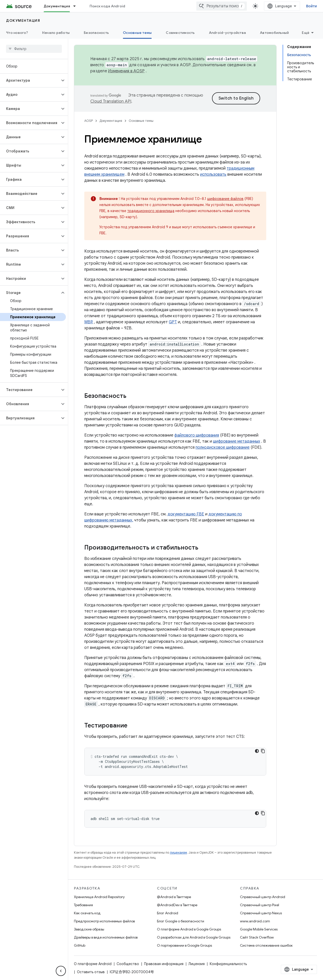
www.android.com (255, 921)
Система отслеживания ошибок (266, 945)
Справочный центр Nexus (261, 913)
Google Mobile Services (259, 929)
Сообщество (128, 964)
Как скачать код (87, 913)
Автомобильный (274, 33)
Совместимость (180, 33)
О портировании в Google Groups (184, 945)
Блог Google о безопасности (181, 921)
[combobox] (222, 6)
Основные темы (141, 121)
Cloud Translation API (111, 101)
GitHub (80, 945)
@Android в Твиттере (174, 897)
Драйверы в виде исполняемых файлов (106, 937)
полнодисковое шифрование (223, 447)
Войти (312, 6)
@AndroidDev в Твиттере (177, 905)
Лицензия (197, 964)
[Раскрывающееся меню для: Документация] (77, 6)
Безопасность (96, 33)
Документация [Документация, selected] (57, 6)
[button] (30, 80)
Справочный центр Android (263, 897)
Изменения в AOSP (126, 71)
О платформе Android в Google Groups (189, 929)
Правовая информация (164, 964)
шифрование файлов (225, 199)
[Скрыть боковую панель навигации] (61, 971)
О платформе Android (93, 964)
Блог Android (168, 913)
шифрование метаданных (237, 441)
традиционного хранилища (151, 211)
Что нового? (17, 33)
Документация (23, 20)
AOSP (89, 121)
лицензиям (178, 852)
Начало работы (56, 33)
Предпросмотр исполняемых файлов (104, 921)
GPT (173, 322)
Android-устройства (227, 33)
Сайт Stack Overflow (257, 937)
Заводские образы (89, 929)
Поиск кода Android (107, 6)
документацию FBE (186, 514)
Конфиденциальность (228, 964)
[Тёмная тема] (257, 751)
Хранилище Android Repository (99, 897)
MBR (89, 322)
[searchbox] (34, 49)
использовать (213, 174)
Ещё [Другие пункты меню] (306, 33)
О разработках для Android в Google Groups (194, 937)
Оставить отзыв (91, 972)
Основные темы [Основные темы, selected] (137, 33)
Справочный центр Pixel (260, 905)
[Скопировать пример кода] (263, 751)
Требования (83, 905)
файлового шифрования (197, 435)
